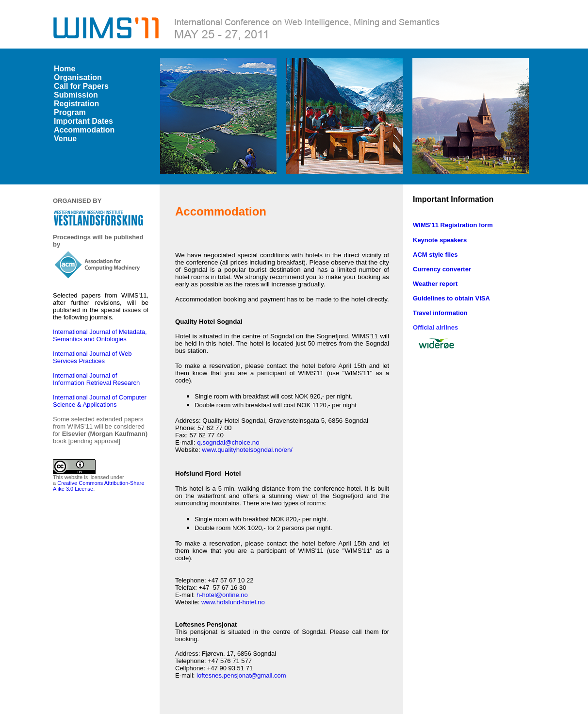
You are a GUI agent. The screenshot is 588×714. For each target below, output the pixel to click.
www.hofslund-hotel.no (233, 602)
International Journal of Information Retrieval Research (97, 379)
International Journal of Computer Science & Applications (100, 401)
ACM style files (435, 255)
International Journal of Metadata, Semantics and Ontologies (100, 335)
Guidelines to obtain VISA (451, 298)
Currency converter (442, 269)
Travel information (440, 313)
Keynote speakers (440, 240)
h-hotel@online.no (222, 595)
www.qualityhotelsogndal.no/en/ (247, 450)
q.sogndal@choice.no (228, 442)
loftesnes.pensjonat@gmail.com (241, 675)
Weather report (435, 284)
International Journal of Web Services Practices (92, 357)
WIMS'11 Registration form (453, 225)
